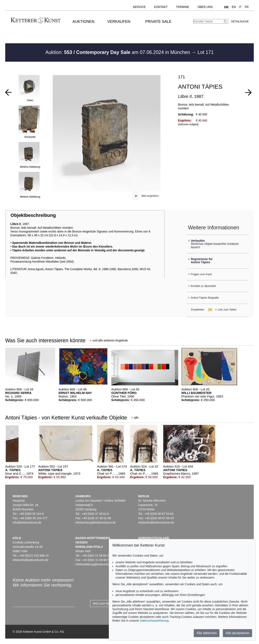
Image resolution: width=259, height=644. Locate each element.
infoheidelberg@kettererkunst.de (97, 564)
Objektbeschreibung (33, 215)
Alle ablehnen (207, 633)
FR (247, 7)
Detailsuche (240, 22)
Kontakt (161, 7)
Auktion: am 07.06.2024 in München (118, 52)
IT (240, 7)
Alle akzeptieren (237, 633)
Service (139, 7)
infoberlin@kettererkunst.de (156, 523)
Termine (183, 7)
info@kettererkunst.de (27, 523)
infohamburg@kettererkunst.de (95, 523)
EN (234, 7)
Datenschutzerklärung (154, 621)
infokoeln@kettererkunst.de (30, 560)
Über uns (205, 7)
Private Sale (158, 22)
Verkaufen (119, 22)
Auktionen (83, 22)
